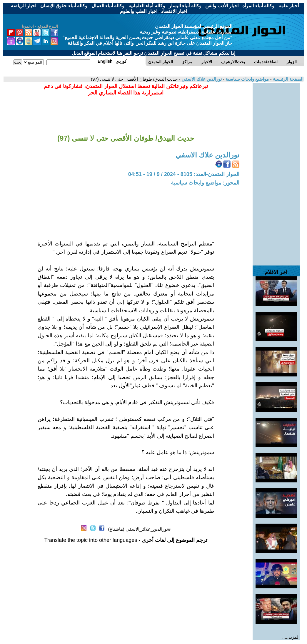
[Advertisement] (276, 171)
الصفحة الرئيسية (288, 79)
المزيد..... (291, 637)
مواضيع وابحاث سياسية (247, 79)
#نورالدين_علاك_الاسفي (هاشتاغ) (139, 529)
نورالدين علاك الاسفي (201, 79)
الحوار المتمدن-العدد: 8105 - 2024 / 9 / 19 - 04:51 (184, 174)
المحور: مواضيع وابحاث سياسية (205, 183)
